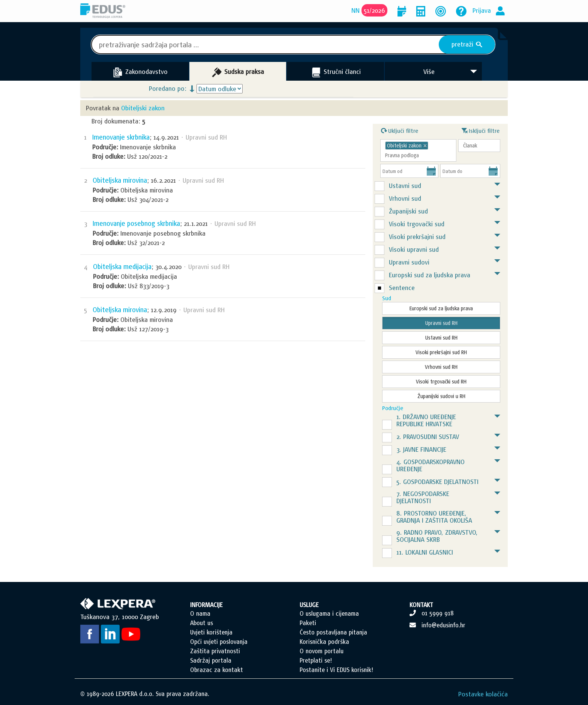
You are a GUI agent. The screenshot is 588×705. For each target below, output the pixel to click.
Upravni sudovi (409, 262)
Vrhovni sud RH (441, 367)
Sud (387, 298)
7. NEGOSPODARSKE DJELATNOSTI (423, 497)
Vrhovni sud (405, 198)
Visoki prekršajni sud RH (441, 352)
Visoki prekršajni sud (417, 237)
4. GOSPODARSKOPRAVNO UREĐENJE (430, 465)
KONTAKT (421, 605)
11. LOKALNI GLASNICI (425, 552)
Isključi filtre (481, 130)
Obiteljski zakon (143, 108)
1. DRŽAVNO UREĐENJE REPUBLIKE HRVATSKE (426, 420)
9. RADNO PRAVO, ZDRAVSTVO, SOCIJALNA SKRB (437, 536)
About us (202, 623)
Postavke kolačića (483, 694)
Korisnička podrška (324, 642)
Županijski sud (408, 211)
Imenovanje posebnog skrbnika (136, 223)
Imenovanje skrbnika (121, 137)
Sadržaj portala (211, 660)
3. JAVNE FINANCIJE (421, 449)
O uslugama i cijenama (329, 613)
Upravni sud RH (441, 323)
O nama (200, 613)
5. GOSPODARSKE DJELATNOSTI (437, 482)
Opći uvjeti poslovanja (219, 642)
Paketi (308, 623)
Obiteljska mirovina (120, 180)
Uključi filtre (400, 130)
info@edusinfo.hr (443, 625)
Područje (393, 408)
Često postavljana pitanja (333, 632)
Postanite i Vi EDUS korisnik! (336, 670)
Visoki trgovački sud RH (441, 382)
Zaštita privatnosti (215, 651)
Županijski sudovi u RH (441, 396)
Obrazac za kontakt (217, 670)
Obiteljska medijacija (122, 267)
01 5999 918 (438, 613)
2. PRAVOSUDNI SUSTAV (428, 437)
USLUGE (309, 605)
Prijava (482, 10)
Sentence (402, 288)
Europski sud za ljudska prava (430, 275)
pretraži (467, 44)
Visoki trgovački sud (417, 224)
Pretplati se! (316, 660)
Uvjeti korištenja (211, 632)
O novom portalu (322, 651)
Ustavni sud (405, 186)
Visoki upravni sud (414, 249)
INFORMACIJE (206, 605)
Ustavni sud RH (441, 338)
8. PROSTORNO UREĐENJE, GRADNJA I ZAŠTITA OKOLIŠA (434, 517)
